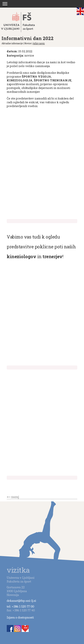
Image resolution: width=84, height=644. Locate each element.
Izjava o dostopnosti (20, 618)
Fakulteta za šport (23, 22)
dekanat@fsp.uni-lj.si (21, 601)
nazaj (15, 497)
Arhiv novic (39, 43)
